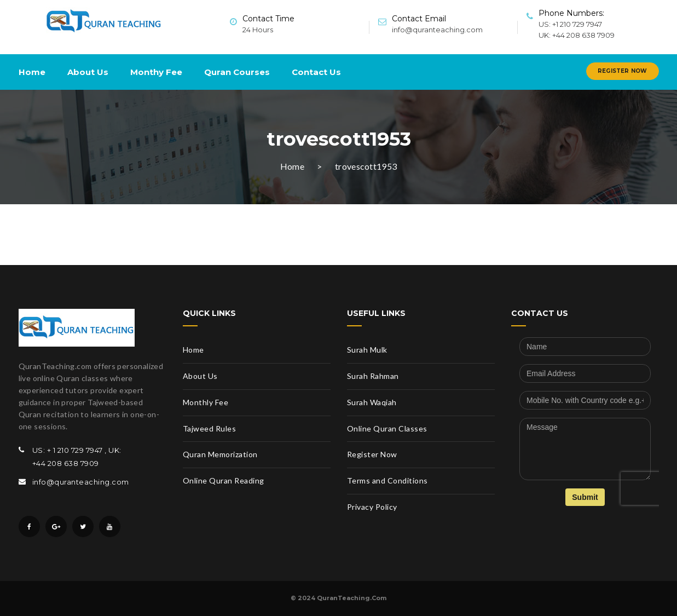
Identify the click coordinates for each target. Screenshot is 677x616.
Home (32, 72)
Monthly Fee (206, 402)
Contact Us (316, 72)
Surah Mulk (367, 350)
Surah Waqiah (372, 402)
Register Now (622, 71)
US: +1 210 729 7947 (570, 24)
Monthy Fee (156, 72)
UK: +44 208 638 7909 (577, 35)
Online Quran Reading (224, 480)
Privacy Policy (372, 507)
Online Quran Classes (387, 428)
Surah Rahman (373, 376)
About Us (88, 72)
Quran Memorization (220, 454)
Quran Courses (237, 72)
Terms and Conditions (387, 480)
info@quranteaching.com (437, 30)
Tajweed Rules (210, 428)
